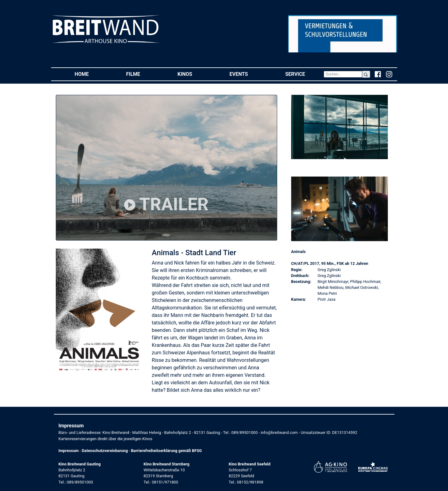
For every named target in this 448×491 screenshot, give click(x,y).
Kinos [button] (194, 74)
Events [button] (248, 74)
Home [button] (91, 74)
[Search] (343, 74)
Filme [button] (142, 74)
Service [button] (304, 74)
